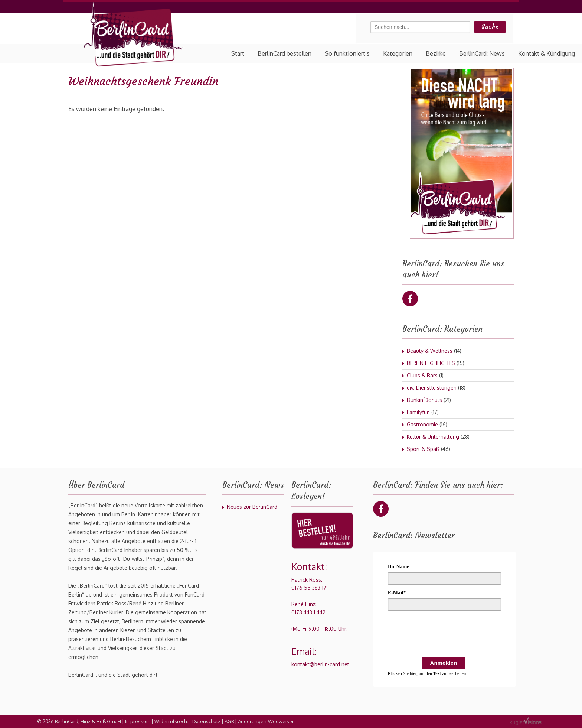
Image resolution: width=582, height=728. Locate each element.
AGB (229, 721)
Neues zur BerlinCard (252, 507)
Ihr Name (399, 567)
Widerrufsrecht (171, 721)
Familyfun (418, 412)
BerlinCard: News (482, 53)
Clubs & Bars (422, 375)
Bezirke (436, 53)
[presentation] (444, 635)
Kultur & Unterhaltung (433, 437)
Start (238, 53)
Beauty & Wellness (430, 351)
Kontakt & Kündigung (547, 53)
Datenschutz (206, 721)
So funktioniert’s (347, 53)
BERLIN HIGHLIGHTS (431, 363)
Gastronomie (422, 424)
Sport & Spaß (423, 449)
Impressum (138, 721)
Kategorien (398, 53)
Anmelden (444, 663)
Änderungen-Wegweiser (266, 721)
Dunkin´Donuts (424, 400)
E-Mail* (397, 593)
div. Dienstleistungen (432, 388)
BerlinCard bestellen (285, 53)
